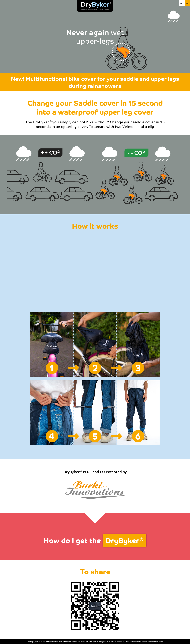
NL (182, 3)
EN (187, 3)
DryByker (124, 540)
